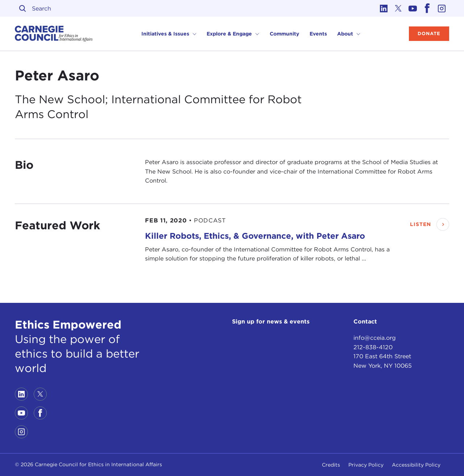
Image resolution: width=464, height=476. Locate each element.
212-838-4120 (373, 347)
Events (318, 34)
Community (284, 34)
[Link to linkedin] (384, 8)
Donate (429, 34)
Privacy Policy (366, 465)
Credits (331, 465)
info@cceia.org (375, 338)
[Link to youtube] (413, 8)
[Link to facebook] (427, 8)
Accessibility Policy (416, 465)
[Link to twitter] (398, 8)
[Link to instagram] (442, 8)
